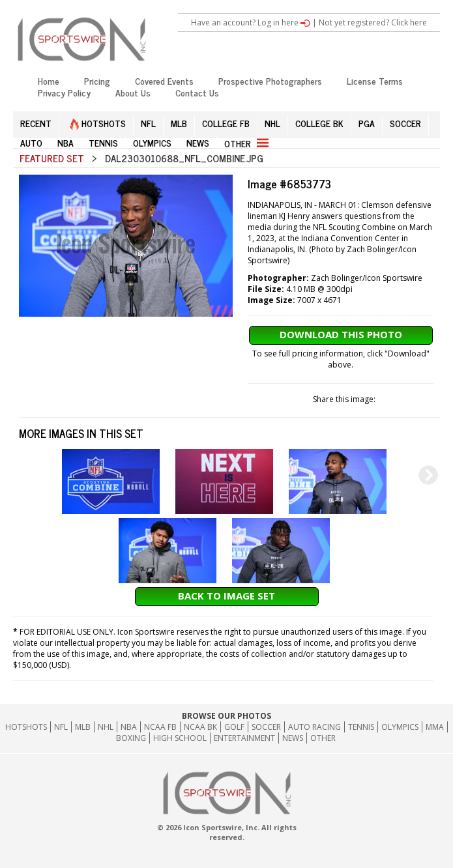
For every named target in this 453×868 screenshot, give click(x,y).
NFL (148, 123)
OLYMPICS (152, 142)
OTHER (246, 143)
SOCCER (405, 123)
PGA (367, 123)
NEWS (198, 142)
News (293, 738)
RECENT (36, 123)
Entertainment (244, 738)
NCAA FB (160, 727)
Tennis (361, 727)
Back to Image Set (226, 596)
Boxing (131, 738)
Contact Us (197, 92)
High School (180, 738)
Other (323, 738)
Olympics (400, 727)
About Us (133, 92)
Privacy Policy (64, 92)
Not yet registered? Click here (373, 22)
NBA (66, 142)
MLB (179, 123)
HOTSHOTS (98, 123)
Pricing (97, 80)
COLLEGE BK (319, 123)
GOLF (234, 727)
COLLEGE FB (226, 123)
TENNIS (103, 142)
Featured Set (52, 158)
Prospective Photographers (270, 80)
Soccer (266, 727)
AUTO (31, 142)
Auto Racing (314, 727)
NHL (272, 123)
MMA (435, 727)
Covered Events (164, 80)
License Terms (375, 80)
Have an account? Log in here (251, 22)
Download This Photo (341, 334)
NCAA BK (200, 727)
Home (49, 80)
